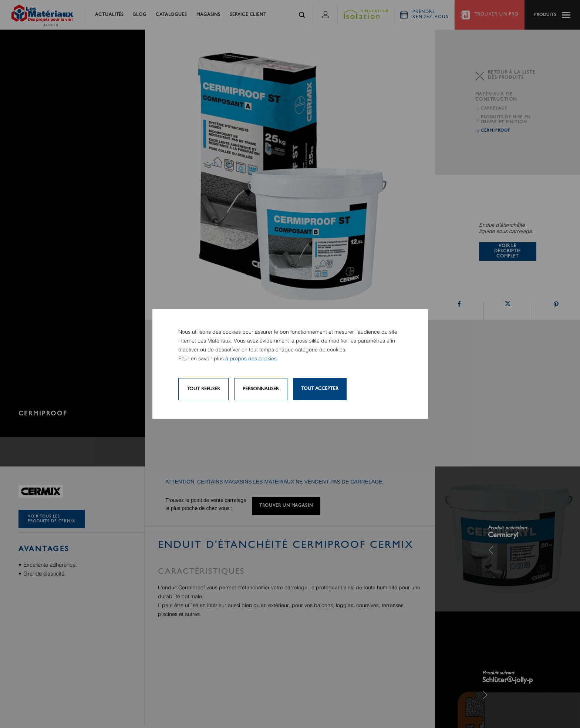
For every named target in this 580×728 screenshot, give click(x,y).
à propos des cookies (251, 359)
